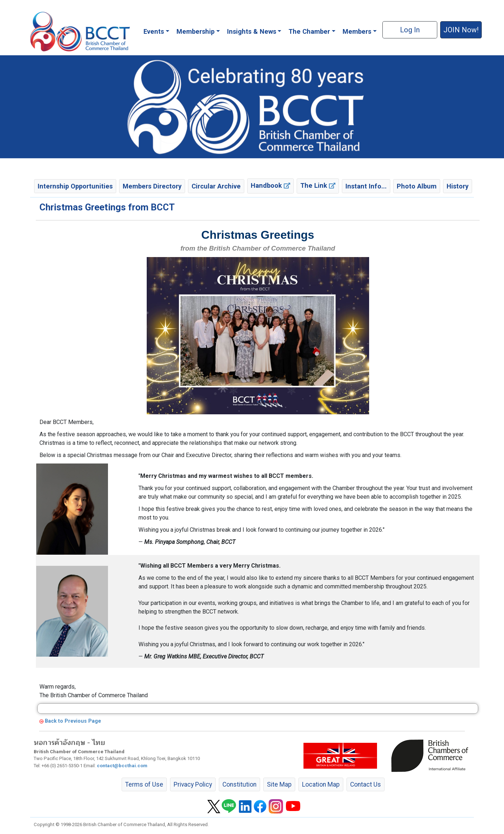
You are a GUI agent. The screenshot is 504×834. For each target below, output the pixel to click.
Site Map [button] (279, 784)
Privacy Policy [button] (193, 784)
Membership (196, 31)
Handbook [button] (270, 185)
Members (357, 31)
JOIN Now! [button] (461, 30)
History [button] (458, 186)
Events (154, 31)
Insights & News (252, 31)
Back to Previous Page (73, 721)
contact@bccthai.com (122, 766)
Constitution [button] (239, 784)
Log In (410, 30)
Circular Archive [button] (216, 186)
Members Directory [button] (152, 186)
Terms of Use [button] (144, 784)
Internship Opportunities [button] (75, 186)
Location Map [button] (321, 784)
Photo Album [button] (417, 186)
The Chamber (309, 31)
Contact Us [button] (366, 784)
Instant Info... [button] (366, 186)
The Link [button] (318, 185)
